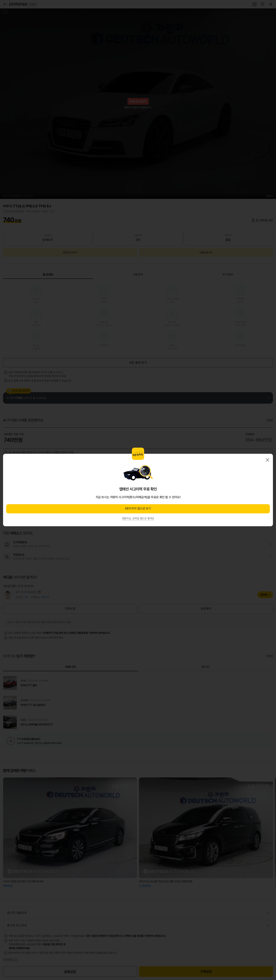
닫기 (268, 460)
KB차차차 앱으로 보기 (138, 509)
